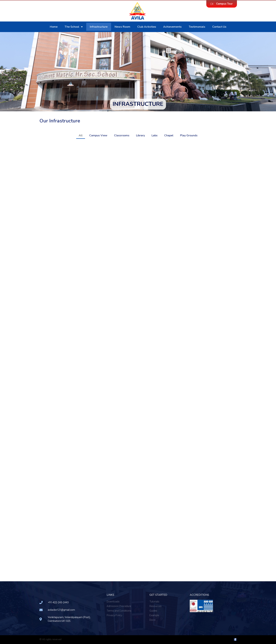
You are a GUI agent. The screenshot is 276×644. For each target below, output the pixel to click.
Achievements (172, 27)
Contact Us (219, 27)
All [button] (81, 135)
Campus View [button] (98, 135)
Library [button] (140, 135)
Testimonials (197, 27)
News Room (122, 27)
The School (74, 27)
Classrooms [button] (122, 135)
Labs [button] (155, 135)
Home (54, 27)
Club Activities (147, 27)
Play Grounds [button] (189, 135)
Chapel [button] (169, 135)
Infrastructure (99, 27)
